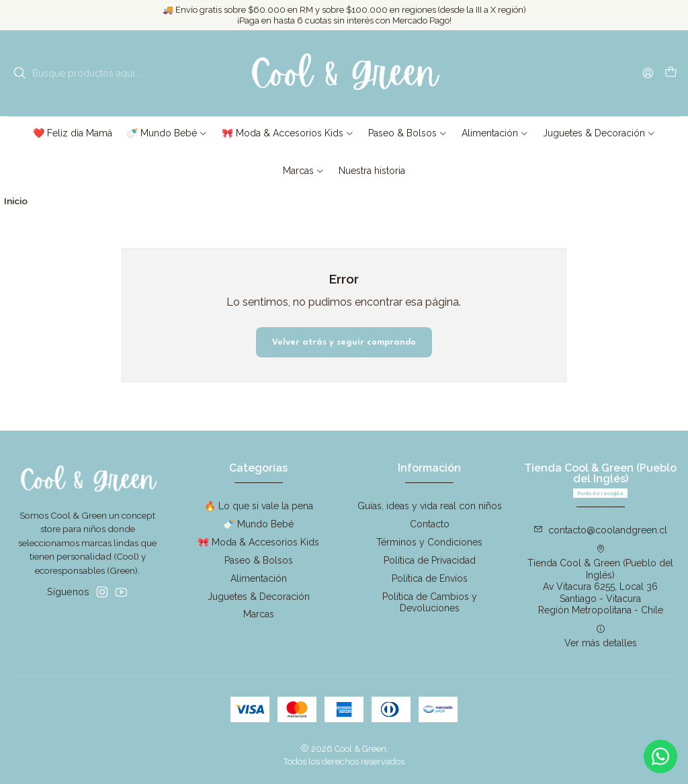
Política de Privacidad (430, 560)
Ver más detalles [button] (601, 636)
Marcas (259, 614)
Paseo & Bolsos (259, 560)
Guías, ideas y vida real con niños (430, 506)
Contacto (430, 524)
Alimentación (259, 578)
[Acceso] (648, 73)
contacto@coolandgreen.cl (600, 530)
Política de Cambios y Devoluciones (430, 603)
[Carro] (671, 74)
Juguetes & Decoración (259, 597)
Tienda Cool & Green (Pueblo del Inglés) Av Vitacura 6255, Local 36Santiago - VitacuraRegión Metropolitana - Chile (600, 580)
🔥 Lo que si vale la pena (259, 506)
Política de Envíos (430, 578)
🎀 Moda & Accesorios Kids (258, 542)
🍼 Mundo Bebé (258, 524)
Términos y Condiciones (429, 542)
